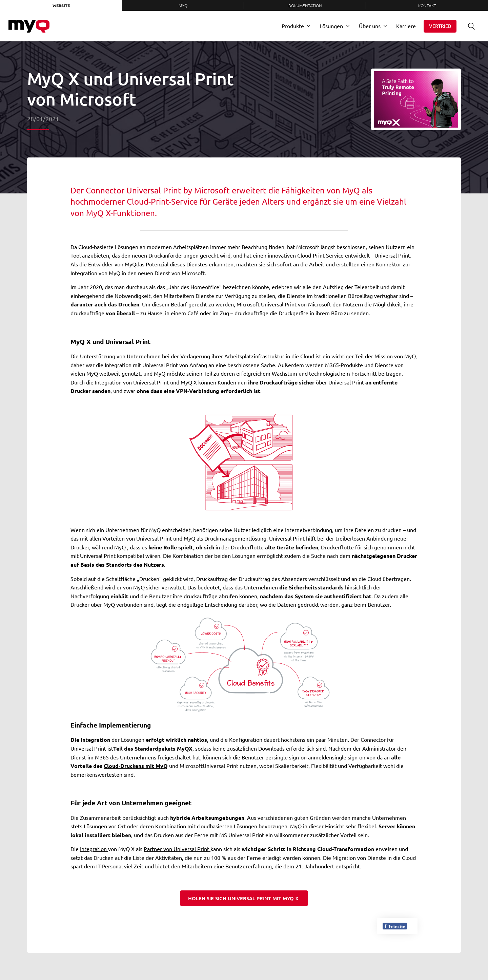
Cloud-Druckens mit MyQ (136, 766)
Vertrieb (440, 26)
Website (61, 5)
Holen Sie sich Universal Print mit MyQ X (244, 898)
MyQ (183, 5)
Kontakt (427, 5)
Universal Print (154, 538)
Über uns (370, 26)
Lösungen (331, 26)
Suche (469, 26)
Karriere (406, 26)
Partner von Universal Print (177, 849)
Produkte (293, 26)
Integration (94, 849)
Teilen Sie (394, 926)
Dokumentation (305, 5)
